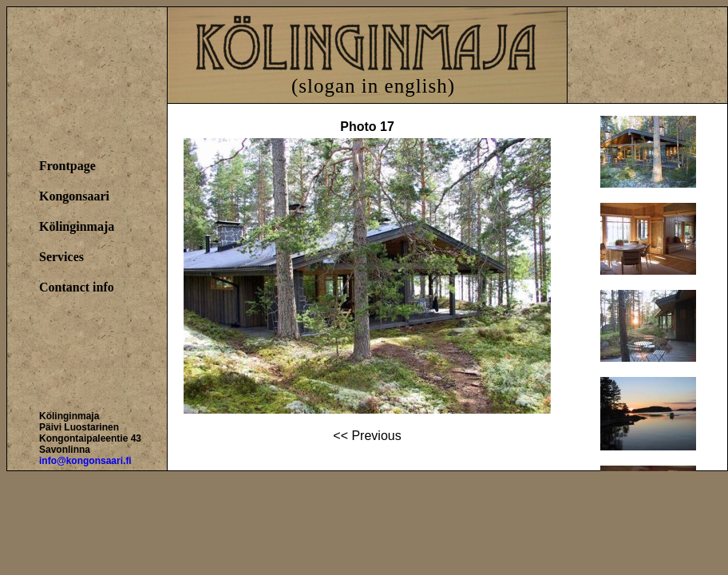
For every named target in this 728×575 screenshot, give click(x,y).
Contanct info (77, 287)
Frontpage (67, 166)
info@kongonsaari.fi (85, 461)
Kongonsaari (74, 196)
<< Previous (367, 436)
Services (61, 257)
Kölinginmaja (77, 226)
